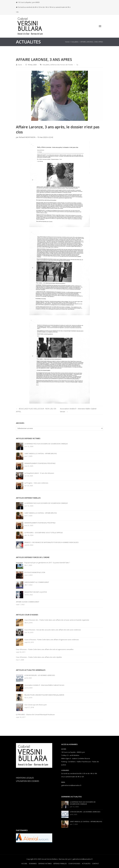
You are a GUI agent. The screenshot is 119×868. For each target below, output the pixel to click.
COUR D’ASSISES (74, 864)
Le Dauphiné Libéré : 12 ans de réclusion (39, 473)
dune (20, 65)
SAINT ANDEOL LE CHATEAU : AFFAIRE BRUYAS (41, 454)
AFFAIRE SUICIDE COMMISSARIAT (28, 602)
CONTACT (95, 864)
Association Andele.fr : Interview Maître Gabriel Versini (44, 685)
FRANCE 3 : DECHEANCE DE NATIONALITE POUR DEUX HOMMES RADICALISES (52, 542)
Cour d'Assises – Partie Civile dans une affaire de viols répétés (39, 657)
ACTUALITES (86, 864)
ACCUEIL (24, 864)
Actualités (75, 42)
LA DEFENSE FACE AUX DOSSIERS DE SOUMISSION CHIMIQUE (46, 444)
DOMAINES (33, 864)
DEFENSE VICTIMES (45, 864)
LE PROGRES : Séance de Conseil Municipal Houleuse (35, 715)
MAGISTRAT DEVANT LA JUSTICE (36, 592)
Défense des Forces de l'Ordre (62, 65)
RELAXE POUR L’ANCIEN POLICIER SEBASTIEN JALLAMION (44, 695)
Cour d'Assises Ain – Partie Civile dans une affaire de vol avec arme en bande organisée (57, 620)
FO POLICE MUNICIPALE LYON (35, 572)
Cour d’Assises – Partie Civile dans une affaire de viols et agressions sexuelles (45, 649)
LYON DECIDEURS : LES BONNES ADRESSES (40, 675)
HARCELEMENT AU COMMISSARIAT (37, 582)
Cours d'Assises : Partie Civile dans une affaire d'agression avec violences (52, 640)
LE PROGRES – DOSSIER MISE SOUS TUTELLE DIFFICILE (44, 533)
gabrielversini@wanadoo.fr (71, 785)
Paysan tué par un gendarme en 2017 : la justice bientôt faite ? (47, 563)
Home (67, 42)
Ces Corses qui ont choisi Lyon (36, 705)
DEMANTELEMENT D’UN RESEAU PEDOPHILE (40, 463)
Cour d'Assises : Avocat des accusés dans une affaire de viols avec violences (53, 630)
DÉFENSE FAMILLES (60, 864)
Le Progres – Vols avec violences (36, 483)
